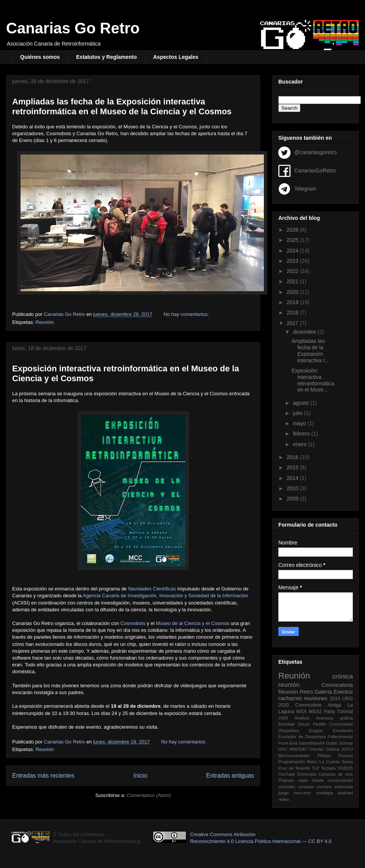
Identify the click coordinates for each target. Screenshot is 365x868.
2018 (293, 312)
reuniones (316, 698)
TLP (316, 768)
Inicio (140, 776)
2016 (293, 457)
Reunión (44, 322)
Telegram (305, 188)
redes (284, 799)
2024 (293, 251)
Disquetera (289, 731)
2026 (293, 230)
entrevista (344, 787)
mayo (300, 423)
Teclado (328, 768)
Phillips (324, 756)
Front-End (288, 743)
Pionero (345, 756)
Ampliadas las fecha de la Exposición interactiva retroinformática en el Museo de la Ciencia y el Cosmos (122, 107)
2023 (293, 261)
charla (318, 780)
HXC (283, 749)
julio (298, 413)
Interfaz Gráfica (324, 749)
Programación (292, 762)
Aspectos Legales (176, 57)
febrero (302, 434)
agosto (302, 403)
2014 (293, 478)
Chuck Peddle (312, 724)
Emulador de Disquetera (302, 737)
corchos (324, 787)
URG (348, 699)
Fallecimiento (340, 737)
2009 (293, 499)
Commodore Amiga (318, 705)
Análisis (302, 718)
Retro (306, 692)
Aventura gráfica (335, 718)
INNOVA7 (298, 749)
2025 (293, 240)
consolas (287, 787)
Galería (323, 692)
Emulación (343, 731)
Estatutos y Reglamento (106, 57)
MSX (301, 712)
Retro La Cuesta (323, 762)
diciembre (305, 332)
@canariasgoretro (316, 152)
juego (283, 793)
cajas (303, 780)
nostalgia (325, 793)
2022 (293, 271)
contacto (306, 787)
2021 (293, 281)
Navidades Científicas (152, 589)
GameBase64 (311, 743)
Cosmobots (133, 623)
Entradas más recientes (43, 776)
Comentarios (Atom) (149, 795)
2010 (293, 488)
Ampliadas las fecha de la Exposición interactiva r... (310, 350)
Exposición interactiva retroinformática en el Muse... (313, 380)
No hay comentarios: (187, 314)
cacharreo (290, 698)
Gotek (332, 743)
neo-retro (302, 793)
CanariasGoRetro (315, 170)
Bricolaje (286, 724)
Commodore (341, 724)
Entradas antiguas (230, 776)
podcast (345, 793)
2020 (293, 292)
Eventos (343, 692)
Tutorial (345, 712)
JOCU (347, 749)
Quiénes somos (40, 57)
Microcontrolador (294, 756)
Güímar (346, 743)
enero (300, 444)
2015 (293, 467)
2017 (293, 323)
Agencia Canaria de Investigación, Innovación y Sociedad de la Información (166, 596)
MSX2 (315, 712)
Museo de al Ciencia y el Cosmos (193, 623)
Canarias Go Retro (73, 28)
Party (329, 712)
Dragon (316, 731)
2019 (293, 302)
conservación (340, 780)
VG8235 (345, 768)
